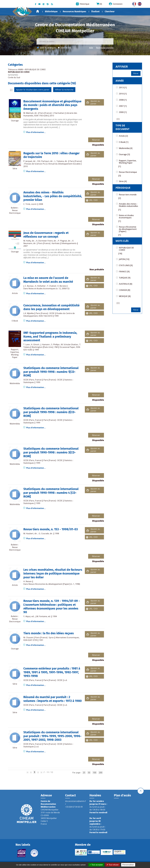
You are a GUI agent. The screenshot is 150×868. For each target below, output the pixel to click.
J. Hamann (45, 344)
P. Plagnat (62, 241)
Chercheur (110, 12)
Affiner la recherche (64, 90)
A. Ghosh (35, 344)
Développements (69, 243)
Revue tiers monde (36, 529)
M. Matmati (28, 113)
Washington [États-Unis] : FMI (45, 347)
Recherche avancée (105, 48)
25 (84, 773)
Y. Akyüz (27, 616)
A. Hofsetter (40, 286)
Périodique (123, 188)
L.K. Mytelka (29, 313)
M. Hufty (27, 241)
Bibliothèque (51, 12)
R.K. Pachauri (43, 161)
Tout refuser (113, 865)
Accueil (38, 11)
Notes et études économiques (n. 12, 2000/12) (49, 289)
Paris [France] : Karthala (49, 243)
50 (89, 773)
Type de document (123, 127)
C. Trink (27, 204)
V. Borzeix (62, 286)
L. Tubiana (59, 161)
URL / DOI (93, 200)
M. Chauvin (28, 637)
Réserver (96, 140)
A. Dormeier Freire (44, 241)
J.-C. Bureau (28, 286)
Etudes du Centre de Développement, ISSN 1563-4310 (49, 315)
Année (120, 81)
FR (133, 3)
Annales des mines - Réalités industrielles (43, 194)
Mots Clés (122, 241)
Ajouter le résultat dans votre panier (33, 90)
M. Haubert (28, 533)
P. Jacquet (28, 161)
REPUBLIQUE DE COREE (35, 69)
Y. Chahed (52, 286)
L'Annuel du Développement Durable (64, 164)
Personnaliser (128, 865)
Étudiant (95, 12)
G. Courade (44, 533)
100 (95, 773)
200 (101, 773)
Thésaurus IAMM (15, 69)
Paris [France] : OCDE (45, 313)
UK (139, 3)
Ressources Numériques (74, 12)
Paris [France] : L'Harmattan (52, 113)
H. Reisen (28, 581)
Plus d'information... (36, 132)
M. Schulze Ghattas (69, 344)
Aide (91, 48)
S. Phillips (55, 344)
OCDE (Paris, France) (33, 380)
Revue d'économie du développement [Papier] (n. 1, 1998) (54, 584)
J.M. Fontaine (41, 616)
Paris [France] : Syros (44, 637)
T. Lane (27, 344)
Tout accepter (96, 865)
